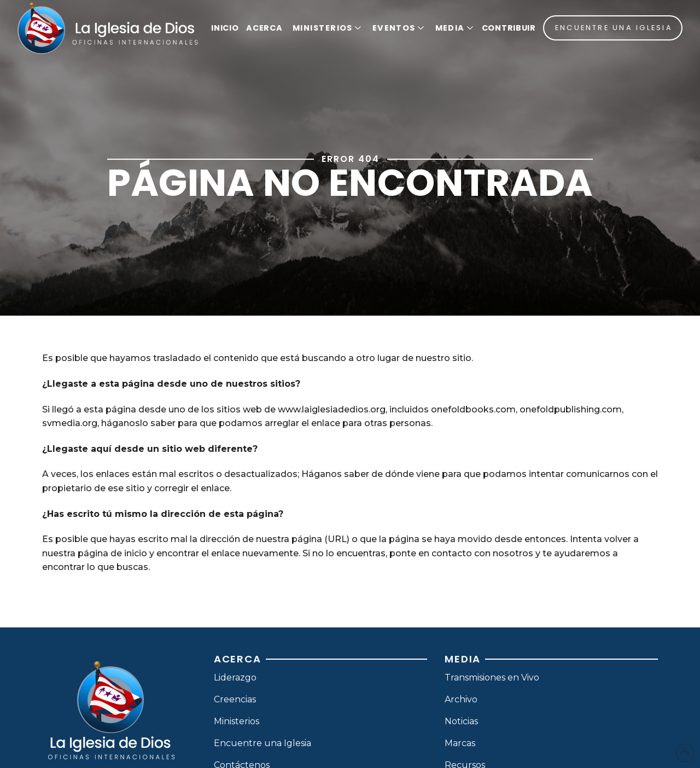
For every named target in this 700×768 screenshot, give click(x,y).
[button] (326, 28)
